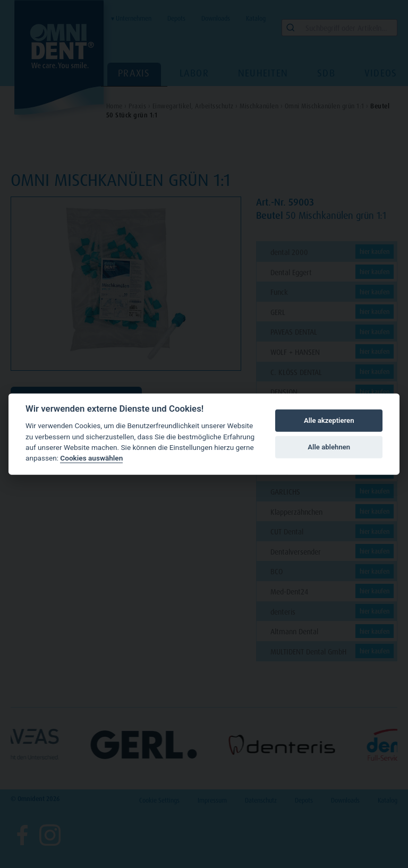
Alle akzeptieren (329, 420)
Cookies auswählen (91, 458)
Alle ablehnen (329, 447)
